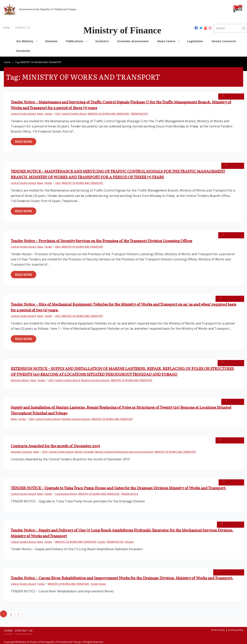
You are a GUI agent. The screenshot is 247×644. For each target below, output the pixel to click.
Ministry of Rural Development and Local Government (124, 452)
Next (18, 614)
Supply (101, 542)
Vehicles (129, 542)
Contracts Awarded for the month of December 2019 (55, 446)
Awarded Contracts (21, 452)
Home (7, 62)
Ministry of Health (84, 452)
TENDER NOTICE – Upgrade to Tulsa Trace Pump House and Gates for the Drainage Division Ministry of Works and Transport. (118, 488)
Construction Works (66, 494)
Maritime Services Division (95, 380)
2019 (45, 452)
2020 (51, 380)
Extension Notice (20, 380)
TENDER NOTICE (139, 114)
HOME (6, 28)
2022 (58, 183)
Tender (48, 114)
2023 (58, 114)
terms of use (218, 630)
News (40, 114)
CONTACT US (23, 28)
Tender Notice (98, 584)
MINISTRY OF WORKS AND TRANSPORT (109, 114)
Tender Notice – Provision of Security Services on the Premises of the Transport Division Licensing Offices (102, 241)
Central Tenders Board (23, 114)
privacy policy (236, 630)
